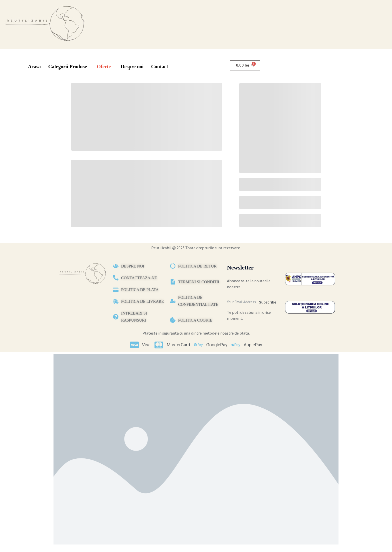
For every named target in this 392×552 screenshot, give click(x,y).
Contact (159, 67)
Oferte (104, 67)
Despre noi (132, 67)
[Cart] (245, 66)
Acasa (34, 67)
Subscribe (268, 302)
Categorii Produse (68, 67)
